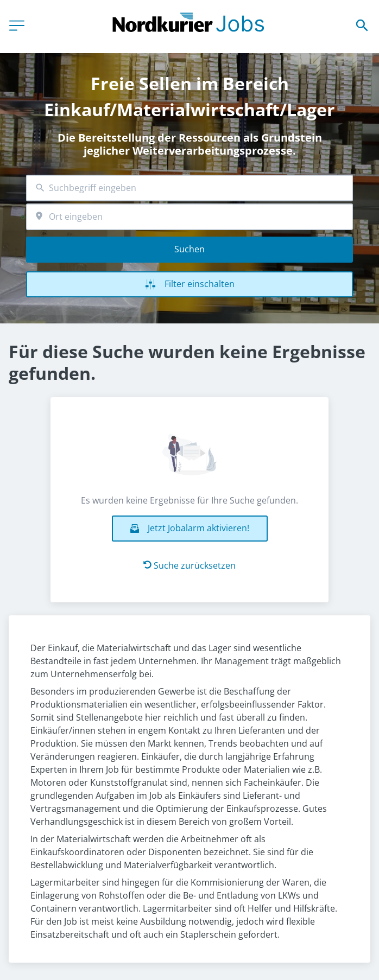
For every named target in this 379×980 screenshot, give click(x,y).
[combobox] (189, 188)
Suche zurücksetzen (189, 565)
